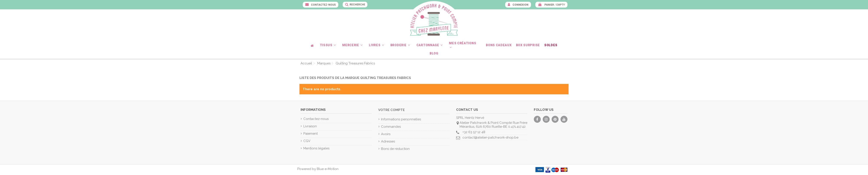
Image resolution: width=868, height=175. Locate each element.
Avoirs (386, 134)
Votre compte (391, 110)
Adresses (388, 141)
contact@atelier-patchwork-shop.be (490, 137)
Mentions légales (316, 148)
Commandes (391, 127)
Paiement (311, 134)
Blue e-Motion (328, 169)
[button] (329, 45)
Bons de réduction (395, 149)
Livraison (310, 126)
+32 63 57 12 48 (474, 132)
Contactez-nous (323, 5)
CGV (307, 141)
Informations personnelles (401, 119)
